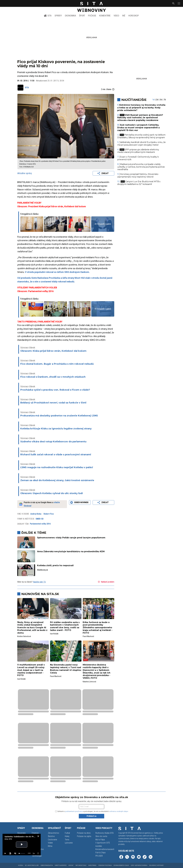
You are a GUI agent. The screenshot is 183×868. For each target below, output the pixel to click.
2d (157, 100)
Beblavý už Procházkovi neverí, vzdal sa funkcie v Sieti (53, 403)
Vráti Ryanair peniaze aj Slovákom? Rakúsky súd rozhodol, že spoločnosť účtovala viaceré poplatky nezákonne (140, 118)
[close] (38, 836)
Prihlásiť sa (91, 816)
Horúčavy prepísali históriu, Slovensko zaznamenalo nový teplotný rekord (138, 175)
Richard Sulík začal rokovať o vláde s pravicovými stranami (56, 455)
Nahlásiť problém (106, 582)
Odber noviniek (80, 502)
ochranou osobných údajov (119, 811)
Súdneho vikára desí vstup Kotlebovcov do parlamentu (53, 442)
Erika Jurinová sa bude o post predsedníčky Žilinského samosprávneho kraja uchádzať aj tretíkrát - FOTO (98, 628)
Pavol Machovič (88, 636)
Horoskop (134, 16)
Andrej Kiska (36, 514)
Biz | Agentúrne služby (32, 865)
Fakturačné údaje (81, 865)
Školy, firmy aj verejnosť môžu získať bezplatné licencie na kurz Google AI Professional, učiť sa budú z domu (32, 628)
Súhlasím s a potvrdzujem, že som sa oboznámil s (92, 811)
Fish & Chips (101, 853)
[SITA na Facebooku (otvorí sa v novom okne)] (121, 857)
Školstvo (51, 836)
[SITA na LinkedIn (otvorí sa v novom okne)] (150, 857)
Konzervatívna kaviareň (105, 849)
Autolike (99, 846)
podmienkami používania (74, 811)
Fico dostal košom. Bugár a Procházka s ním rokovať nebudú (57, 364)
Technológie (37, 856)
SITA (48, 16)
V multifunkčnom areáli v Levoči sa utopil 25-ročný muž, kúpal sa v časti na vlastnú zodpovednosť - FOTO (31, 670)
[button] (179, 3)
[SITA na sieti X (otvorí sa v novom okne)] (127, 857)
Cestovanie (52, 840)
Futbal (67, 833)
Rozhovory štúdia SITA (105, 833)
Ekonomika (70, 16)
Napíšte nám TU (39, 582)
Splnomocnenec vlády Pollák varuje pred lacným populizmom (71, 538)
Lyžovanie (69, 843)
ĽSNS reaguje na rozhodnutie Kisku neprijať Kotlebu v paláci (57, 467)
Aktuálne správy (25, 173)
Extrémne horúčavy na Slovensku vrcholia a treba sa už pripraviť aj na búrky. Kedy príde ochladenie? (141, 108)
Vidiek (50, 843)
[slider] (22, 853)
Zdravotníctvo (54, 833)
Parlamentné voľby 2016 (40, 524)
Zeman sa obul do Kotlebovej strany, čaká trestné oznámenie (57, 480)
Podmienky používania (105, 865)
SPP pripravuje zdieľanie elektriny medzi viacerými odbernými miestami (138, 151)
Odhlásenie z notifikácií (156, 865)
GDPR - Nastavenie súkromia (139, 865)
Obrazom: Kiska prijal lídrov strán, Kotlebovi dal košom (53, 351)
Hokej (67, 836)
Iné (124, 16)
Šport (82, 16)
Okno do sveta (101, 836)
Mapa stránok (92, 865)
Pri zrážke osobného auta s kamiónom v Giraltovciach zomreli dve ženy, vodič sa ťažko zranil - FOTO (65, 626)
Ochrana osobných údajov (121, 865)
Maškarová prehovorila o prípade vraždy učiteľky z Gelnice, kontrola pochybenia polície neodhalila (141, 167)
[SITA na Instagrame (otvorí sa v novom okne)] (133, 857)
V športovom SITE (103, 843)
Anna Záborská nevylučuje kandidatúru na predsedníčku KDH (71, 551)
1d (153, 100)
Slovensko (21, 833)
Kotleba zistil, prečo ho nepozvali (55, 565)
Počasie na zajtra (84, 836)
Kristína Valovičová (24, 636)
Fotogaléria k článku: (30, 214)
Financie (35, 833)
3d (161, 100)
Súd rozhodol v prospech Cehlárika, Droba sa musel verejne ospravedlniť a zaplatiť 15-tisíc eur (138, 128)
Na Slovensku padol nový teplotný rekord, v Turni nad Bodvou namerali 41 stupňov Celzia (66, 669)
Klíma (50, 846)
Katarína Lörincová (89, 682)
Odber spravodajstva (47, 865)
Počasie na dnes (84, 833)
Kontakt (71, 865)
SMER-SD (40, 519)
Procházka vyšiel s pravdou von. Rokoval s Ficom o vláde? (55, 390)
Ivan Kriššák (54, 634)
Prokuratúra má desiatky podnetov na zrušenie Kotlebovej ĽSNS (59, 416)
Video (116, 16)
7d (165, 100)
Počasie (92, 16)
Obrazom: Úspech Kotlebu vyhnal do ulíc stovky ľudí (52, 493)
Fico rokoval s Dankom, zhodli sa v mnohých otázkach (53, 377)
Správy (58, 16)
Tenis (67, 840)
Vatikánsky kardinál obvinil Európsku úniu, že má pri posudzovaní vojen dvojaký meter (142, 144)
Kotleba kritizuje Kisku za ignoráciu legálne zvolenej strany (56, 429)
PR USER (99, 856)
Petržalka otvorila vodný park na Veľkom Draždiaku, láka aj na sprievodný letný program (141, 136)
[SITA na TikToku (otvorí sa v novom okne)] (145, 857)
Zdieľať (103, 173)
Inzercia (21, 865)
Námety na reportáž (61, 865)
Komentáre (105, 16)
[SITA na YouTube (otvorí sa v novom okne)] (139, 857)
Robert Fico (49, 514)
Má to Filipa (100, 840)
